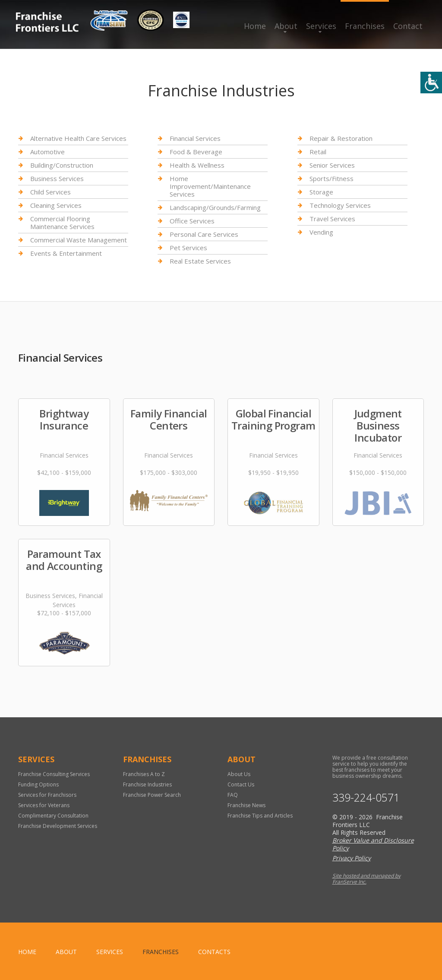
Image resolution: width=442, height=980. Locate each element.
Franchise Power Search (152, 795)
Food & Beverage (196, 152)
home (27, 952)
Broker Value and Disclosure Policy (373, 844)
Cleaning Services (56, 205)
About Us (239, 774)
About (286, 26)
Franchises (365, 26)
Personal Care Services (204, 234)
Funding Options (38, 784)
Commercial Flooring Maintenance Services (62, 223)
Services (321, 26)
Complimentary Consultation (53, 816)
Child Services (51, 192)
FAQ (233, 795)
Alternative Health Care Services (78, 138)
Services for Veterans (44, 805)
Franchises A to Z (144, 774)
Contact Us (241, 784)
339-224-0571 (366, 797)
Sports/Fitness (331, 178)
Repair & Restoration (341, 138)
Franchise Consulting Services (54, 774)
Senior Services (332, 165)
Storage (321, 192)
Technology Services (340, 205)
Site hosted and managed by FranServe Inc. (366, 879)
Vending (321, 232)
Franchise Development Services (58, 826)
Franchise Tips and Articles (260, 816)
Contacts (214, 952)
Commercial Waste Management (79, 240)
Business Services (57, 178)
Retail (318, 152)
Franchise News (246, 805)
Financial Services (195, 138)
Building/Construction (62, 165)
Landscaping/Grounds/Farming (215, 207)
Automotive (47, 152)
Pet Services (188, 248)
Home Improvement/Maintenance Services (210, 186)
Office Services (192, 221)
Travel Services (332, 219)
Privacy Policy (352, 858)
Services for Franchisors (47, 795)
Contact (408, 26)
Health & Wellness (197, 165)
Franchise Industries (147, 784)
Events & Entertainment (66, 253)
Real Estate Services (200, 261)
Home (255, 26)
